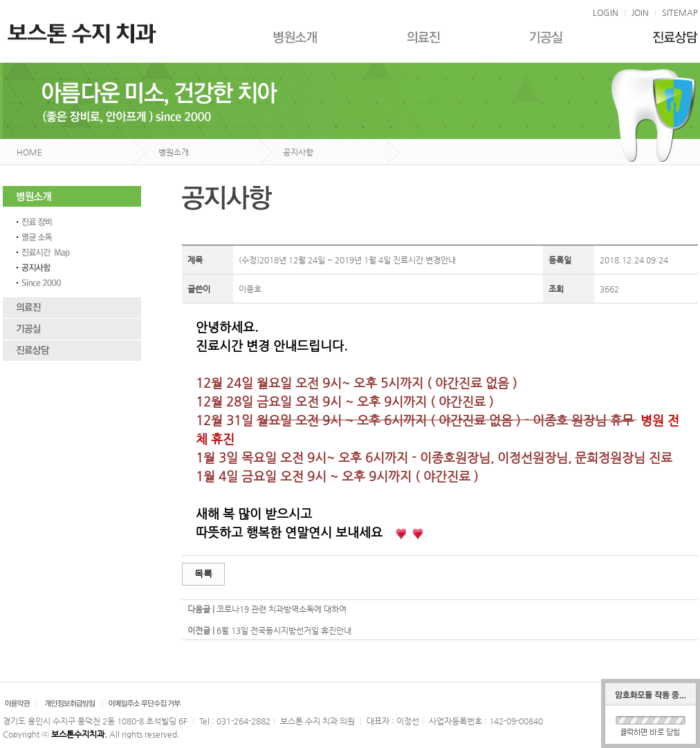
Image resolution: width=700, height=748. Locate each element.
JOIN (640, 12)
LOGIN (606, 12)
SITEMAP (680, 12)
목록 (203, 573)
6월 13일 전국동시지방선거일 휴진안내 (284, 630)
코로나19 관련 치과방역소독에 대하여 (282, 609)
